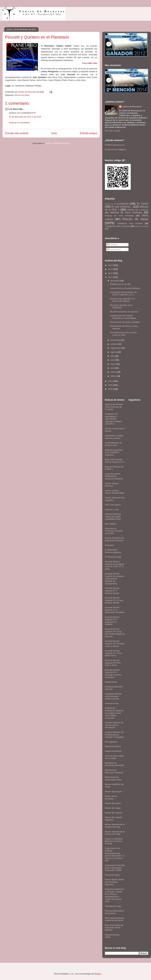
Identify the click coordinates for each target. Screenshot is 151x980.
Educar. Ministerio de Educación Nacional (114, 539)
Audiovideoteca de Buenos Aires (113, 444)
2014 (111, 265)
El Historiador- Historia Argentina (113, 551)
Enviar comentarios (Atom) (58, 143)
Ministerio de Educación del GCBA (115, 764)
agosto (114, 352)
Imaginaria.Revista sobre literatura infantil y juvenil (113, 696)
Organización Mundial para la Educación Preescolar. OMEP (115, 868)
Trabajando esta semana (130, 223)
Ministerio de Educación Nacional (114, 771)
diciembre (115, 281)
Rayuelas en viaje (113, 906)
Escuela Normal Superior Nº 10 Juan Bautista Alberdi (114, 600)
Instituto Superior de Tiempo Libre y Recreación (114, 725)
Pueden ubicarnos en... (115, 145)
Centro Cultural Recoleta (112, 485)
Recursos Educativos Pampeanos (115, 912)
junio (113, 360)
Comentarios (114, 249)
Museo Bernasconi (113, 792)
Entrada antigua (89, 133)
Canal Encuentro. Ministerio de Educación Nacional (114, 476)
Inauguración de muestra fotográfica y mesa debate (123, 317)
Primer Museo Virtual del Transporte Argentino (114, 882)
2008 (111, 389)
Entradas (112, 245)
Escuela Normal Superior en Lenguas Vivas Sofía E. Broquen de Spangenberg (114, 579)
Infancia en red (112, 703)
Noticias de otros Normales (119, 216)
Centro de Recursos (132, 107)
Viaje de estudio (142, 226)
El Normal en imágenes (116, 149)
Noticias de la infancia (138, 210)
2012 (111, 273)
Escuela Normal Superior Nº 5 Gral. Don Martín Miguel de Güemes (115, 633)
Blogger (98, 974)
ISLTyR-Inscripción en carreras (124, 312)
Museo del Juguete (114, 813)
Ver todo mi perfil (113, 131)
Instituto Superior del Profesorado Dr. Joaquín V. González (114, 735)
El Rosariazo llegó (113, 557)
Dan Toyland (111, 524)
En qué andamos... (122, 207)
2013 (111, 269)
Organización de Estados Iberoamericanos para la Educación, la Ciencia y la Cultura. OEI (114, 854)
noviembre (116, 340)
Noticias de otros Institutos (126, 212)
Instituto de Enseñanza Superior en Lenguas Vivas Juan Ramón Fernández (114, 713)
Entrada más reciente (17, 133)
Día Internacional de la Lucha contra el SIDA (123, 334)
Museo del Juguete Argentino (114, 819)
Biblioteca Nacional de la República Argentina (114, 452)
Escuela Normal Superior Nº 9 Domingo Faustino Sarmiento (113, 674)
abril (113, 368)
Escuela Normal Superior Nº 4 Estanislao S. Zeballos (112, 621)
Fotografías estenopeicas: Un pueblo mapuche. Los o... (123, 293)
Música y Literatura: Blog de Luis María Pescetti (114, 841)
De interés (143, 204)
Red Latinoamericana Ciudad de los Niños (115, 919)
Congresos (123, 204)
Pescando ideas (112, 875)
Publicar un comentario (19, 123)
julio (113, 356)
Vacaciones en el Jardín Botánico (125, 288)
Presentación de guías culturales (125, 322)
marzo (114, 372)
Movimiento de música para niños (113, 778)
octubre (114, 344)
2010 (111, 381)
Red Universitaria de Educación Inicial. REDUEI (114, 928)
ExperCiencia (111, 682)
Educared (109, 545)
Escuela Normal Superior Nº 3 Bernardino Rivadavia (115, 610)
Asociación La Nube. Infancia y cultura (114, 437)
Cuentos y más (112, 510)
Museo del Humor (113, 803)
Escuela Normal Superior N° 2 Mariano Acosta (112, 591)
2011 (111, 277)
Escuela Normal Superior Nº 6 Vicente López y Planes (115, 643)
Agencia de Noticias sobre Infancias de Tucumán (114, 407)
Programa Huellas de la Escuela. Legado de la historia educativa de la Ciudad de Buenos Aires (115, 895)
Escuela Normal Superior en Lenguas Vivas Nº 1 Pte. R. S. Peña (114, 565)
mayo (113, 364)
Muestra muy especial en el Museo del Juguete (122, 300)
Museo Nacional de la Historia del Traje (115, 826)
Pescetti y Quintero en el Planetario (121, 306)
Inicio (54, 133)
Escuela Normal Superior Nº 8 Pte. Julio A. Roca (113, 663)
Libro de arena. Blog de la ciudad (114, 757)
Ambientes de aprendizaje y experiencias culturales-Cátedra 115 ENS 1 (113, 419)
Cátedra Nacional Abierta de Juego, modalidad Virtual (113, 517)
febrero (114, 376)
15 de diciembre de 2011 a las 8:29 (25, 117)
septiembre (116, 348)
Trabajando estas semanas (117, 226)
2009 (111, 385)
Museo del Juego (113, 808)
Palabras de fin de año (120, 284)
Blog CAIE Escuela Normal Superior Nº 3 (115, 461)
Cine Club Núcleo (113, 505)
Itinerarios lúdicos (113, 746)
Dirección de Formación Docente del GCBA (114, 531)
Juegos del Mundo (113, 751)
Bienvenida (109, 204)
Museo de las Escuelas (111, 797)
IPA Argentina (111, 742)
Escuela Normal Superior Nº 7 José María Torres (113, 653)
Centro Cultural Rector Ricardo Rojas (115, 492)
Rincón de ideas (22, 95)
